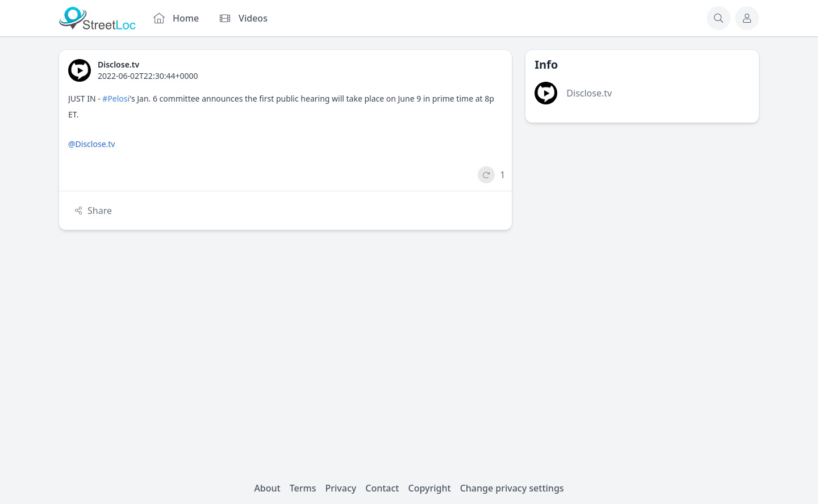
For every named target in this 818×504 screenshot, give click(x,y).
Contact (382, 488)
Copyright (429, 488)
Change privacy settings (512, 488)
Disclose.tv (589, 93)
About (267, 488)
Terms (303, 488)
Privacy (341, 488)
